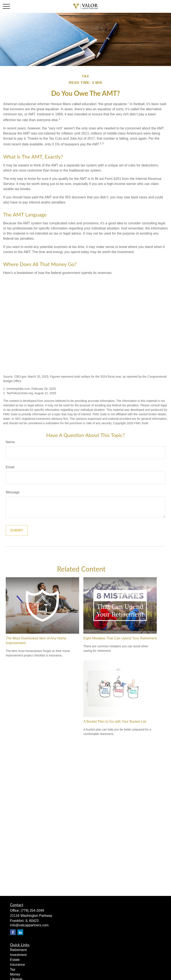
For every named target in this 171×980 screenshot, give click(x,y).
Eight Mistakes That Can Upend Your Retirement (120, 638)
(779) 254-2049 (32, 911)
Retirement (18, 950)
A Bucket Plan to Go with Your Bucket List (115, 721)
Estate (15, 960)
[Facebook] (13, 932)
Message (13, 492)
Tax (13, 969)
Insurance (17, 965)
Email (10, 467)
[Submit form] (17, 530)
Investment (18, 955)
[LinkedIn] (20, 932)
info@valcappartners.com (29, 925)
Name (10, 442)
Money (15, 974)
